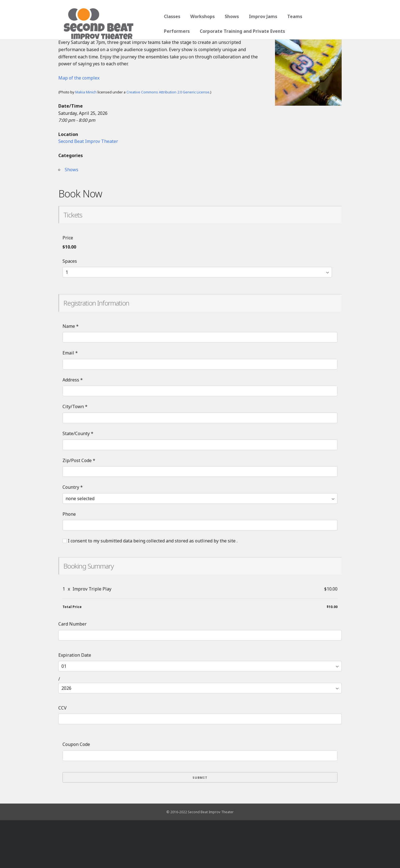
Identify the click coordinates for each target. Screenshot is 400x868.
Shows (230, 16)
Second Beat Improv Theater (88, 189)
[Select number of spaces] (197, 320)
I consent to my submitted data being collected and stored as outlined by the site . (150, 589)
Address (73, 428)
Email (70, 401)
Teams (293, 16)
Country (73, 535)
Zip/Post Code (79, 508)
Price (68, 286)
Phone (69, 562)
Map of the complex (79, 126)
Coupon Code (76, 792)
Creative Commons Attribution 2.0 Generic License (168, 140)
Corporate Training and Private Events (205, 31)
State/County (78, 481)
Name (71, 374)
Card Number (72, 672)
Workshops (201, 16)
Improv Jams (261, 16)
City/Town (75, 454)
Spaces (70, 309)
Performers (323, 16)
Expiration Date (75, 703)
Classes (170, 16)
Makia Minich (86, 140)
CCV (62, 756)
